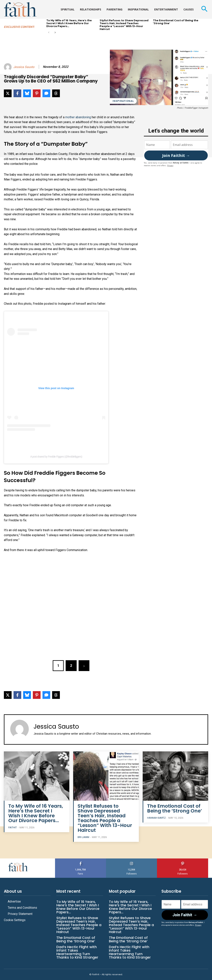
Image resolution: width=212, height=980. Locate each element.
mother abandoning (78, 117)
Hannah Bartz (156, 818)
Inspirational (123, 101)
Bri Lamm (83, 837)
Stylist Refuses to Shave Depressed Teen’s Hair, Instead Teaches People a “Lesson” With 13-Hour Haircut (124, 25)
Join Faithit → (176, 155)
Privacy (170, 165)
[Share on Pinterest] (37, 93)
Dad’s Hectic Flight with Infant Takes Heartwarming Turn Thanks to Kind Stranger (77, 952)
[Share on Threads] (56, 93)
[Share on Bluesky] (27, 93)
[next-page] (55, 33)
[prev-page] (49, 33)
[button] (204, 9)
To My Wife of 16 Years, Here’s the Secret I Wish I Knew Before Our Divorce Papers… (69, 23)
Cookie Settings (15, 920)
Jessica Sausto (24, 67)
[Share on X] (8, 93)
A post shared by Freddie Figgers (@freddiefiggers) (56, 457)
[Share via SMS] (46, 93)
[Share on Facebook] (17, 93)
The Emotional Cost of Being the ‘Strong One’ (176, 22)
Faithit (13, 827)
